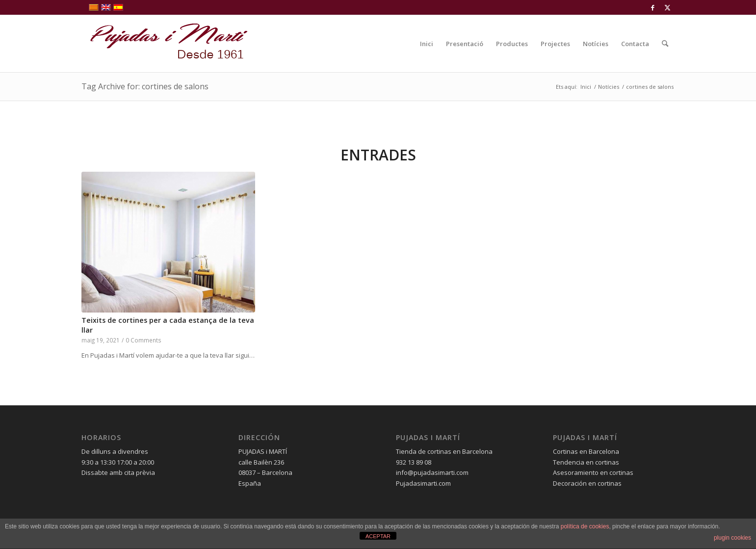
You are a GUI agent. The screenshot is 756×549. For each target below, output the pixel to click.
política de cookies (585, 526)
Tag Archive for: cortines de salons (145, 86)
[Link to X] (668, 7)
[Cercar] (665, 44)
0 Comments (143, 340)
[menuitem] (427, 44)
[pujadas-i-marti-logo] (165, 44)
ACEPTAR (378, 536)
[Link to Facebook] (653, 7)
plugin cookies (732, 538)
